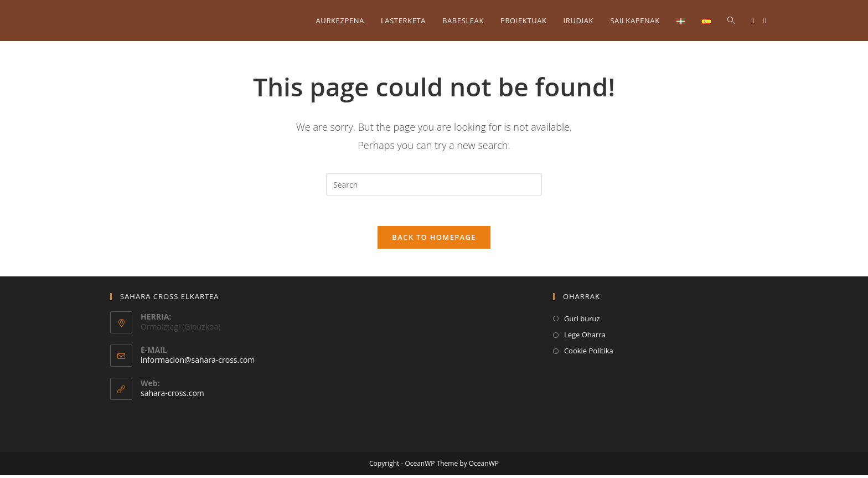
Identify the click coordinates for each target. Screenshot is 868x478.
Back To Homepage (434, 240)
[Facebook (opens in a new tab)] (753, 21)
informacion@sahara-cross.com (198, 363)
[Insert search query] (434, 184)
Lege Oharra (585, 338)
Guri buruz (582, 321)
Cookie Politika (589, 354)
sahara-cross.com (172, 396)
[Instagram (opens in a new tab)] (765, 21)
